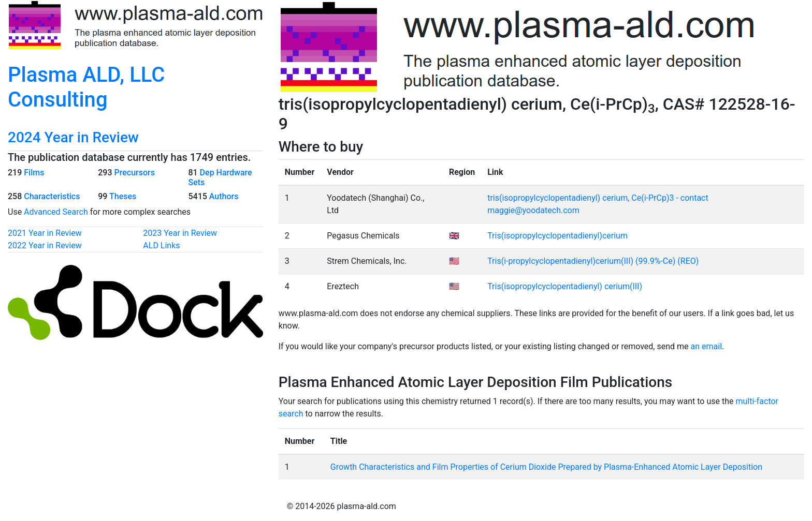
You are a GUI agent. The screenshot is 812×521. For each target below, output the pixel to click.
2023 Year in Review (180, 233)
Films (34, 173)
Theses (123, 196)
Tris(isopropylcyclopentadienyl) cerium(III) (565, 286)
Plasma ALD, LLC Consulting (86, 87)
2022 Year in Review (45, 245)
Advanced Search (56, 212)
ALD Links (161, 245)
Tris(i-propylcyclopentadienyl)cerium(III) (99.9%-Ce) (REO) (593, 261)
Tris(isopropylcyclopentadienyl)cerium (557, 236)
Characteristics (52, 196)
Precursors (134, 173)
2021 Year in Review (45, 233)
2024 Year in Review (73, 137)
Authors (224, 196)
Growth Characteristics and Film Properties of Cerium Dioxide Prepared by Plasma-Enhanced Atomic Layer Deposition (546, 467)
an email (707, 346)
